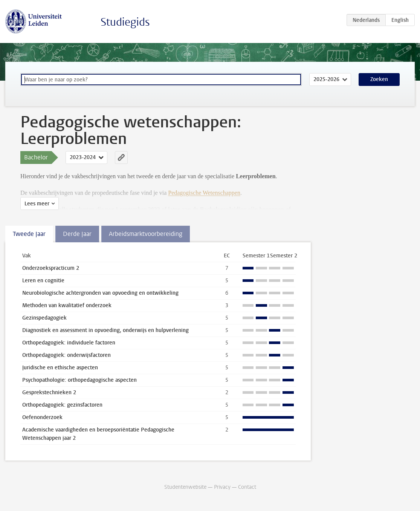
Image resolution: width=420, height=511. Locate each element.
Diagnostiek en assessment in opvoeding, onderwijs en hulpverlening (105, 330)
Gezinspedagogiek (44, 318)
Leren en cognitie (43, 281)
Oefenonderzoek (42, 417)
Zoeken (379, 79)
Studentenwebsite (185, 487)
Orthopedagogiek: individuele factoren (69, 343)
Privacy (222, 487)
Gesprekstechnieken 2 (49, 392)
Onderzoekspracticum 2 (51, 268)
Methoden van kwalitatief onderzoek (67, 305)
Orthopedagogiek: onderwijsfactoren (66, 355)
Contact (247, 487)
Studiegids (125, 22)
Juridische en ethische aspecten (60, 368)
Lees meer (37, 204)
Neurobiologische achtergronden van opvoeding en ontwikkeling (100, 293)
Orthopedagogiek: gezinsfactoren (62, 405)
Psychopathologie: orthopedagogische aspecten (79, 380)
